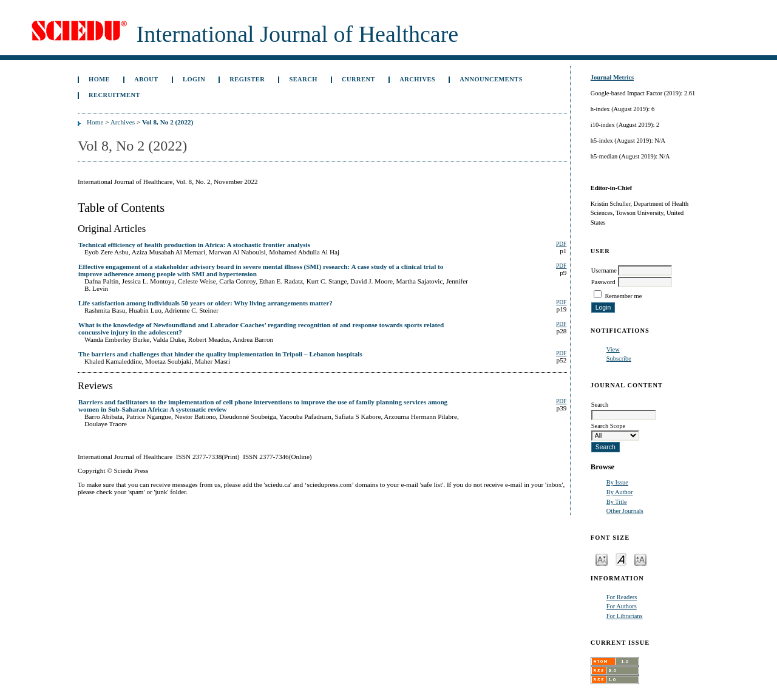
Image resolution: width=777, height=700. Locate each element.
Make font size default (621, 559)
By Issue (617, 482)
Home (99, 79)
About (146, 79)
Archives (417, 79)
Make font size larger (640, 559)
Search (303, 79)
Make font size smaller (602, 559)
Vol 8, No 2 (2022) (168, 122)
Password (603, 282)
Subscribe (619, 358)
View (613, 349)
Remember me (623, 296)
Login (194, 79)
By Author (620, 492)
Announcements (491, 79)
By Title (617, 502)
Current (358, 79)
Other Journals (625, 511)
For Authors (622, 606)
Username (604, 270)
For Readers (622, 597)
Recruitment (114, 95)
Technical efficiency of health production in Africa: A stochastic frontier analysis (194, 245)
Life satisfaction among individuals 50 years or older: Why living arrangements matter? (205, 303)
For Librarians (625, 616)
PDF (561, 244)
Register (247, 79)
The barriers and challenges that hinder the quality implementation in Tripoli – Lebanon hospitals (220, 354)
